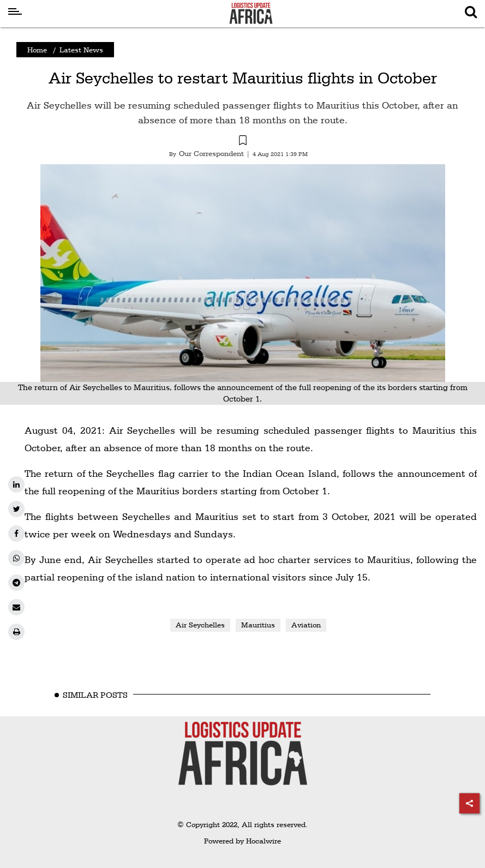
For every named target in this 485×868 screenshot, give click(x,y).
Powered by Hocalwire (242, 841)
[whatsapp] (16, 558)
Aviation (306, 625)
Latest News (81, 50)
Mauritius (258, 625)
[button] (242, 142)
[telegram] (16, 583)
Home (37, 50)
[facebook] (16, 534)
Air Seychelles (200, 625)
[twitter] (16, 509)
